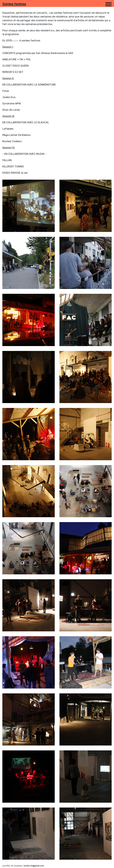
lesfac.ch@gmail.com (34, 866)
